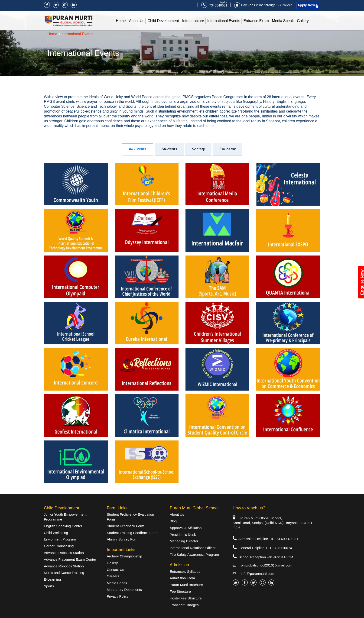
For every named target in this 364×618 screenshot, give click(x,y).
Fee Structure (180, 591)
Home (121, 21)
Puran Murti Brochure (186, 585)
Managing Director (184, 541)
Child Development (163, 21)
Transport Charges (184, 605)
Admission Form (182, 578)
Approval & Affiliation (186, 528)
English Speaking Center (63, 526)
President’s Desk (183, 535)
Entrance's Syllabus (185, 571)
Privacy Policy (118, 596)
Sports (49, 586)
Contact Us (115, 570)
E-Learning (52, 579)
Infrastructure (193, 21)
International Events (224, 21)
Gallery (303, 21)
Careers (113, 576)
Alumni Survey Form (123, 539)
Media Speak (283, 21)
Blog (173, 521)
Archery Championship (124, 556)
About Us (137, 21)
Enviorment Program (60, 539)
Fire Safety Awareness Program (194, 555)
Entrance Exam (256, 21)
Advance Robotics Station (64, 553)
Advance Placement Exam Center (70, 559)
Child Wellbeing (56, 533)
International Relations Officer (193, 548)
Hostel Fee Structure (186, 598)
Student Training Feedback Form (132, 533)
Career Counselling (59, 546)
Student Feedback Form (125, 526)
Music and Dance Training (64, 573)
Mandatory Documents (124, 590)
